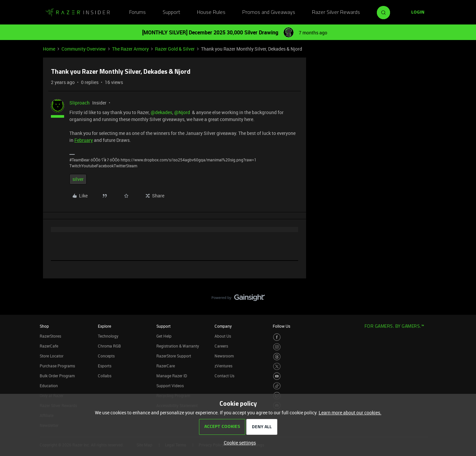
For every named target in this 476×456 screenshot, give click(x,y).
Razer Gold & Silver (175, 49)
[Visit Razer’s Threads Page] (277, 357)
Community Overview (84, 49)
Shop (44, 326)
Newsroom (224, 356)
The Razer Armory (130, 49)
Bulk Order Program (57, 376)
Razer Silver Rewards (336, 13)
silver (78, 179)
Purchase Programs (57, 366)
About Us (223, 336)
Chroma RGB (109, 346)
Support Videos (170, 386)
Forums (138, 13)
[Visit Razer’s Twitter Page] (277, 367)
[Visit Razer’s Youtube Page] (277, 376)
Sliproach (79, 103)
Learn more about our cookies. (350, 413)
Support (171, 13)
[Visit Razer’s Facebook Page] (277, 337)
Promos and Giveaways (269, 13)
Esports (105, 366)
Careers (221, 346)
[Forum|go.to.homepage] (78, 13)
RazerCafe (49, 346)
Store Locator (52, 356)
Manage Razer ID (172, 376)
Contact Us (224, 376)
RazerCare (166, 366)
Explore (104, 326)
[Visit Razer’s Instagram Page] (277, 347)
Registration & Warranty (178, 346)
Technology (108, 336)
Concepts (106, 356)
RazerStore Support (174, 356)
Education (49, 386)
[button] (418, 13)
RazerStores (50, 336)
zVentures (223, 366)
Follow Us (281, 326)
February (84, 140)
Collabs (105, 376)
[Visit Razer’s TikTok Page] (277, 386)
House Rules (211, 13)
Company (223, 326)
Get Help (164, 336)
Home (49, 49)
